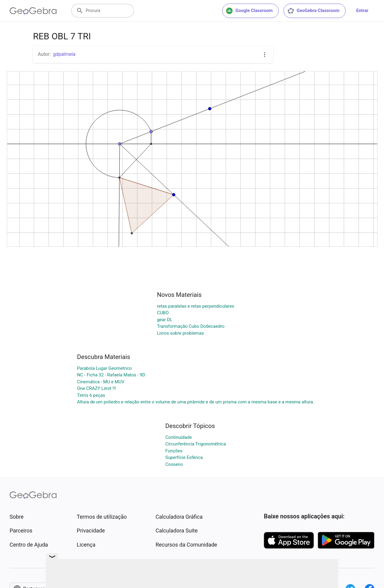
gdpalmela (64, 54)
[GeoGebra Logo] (33, 11)
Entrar (362, 11)
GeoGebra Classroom (313, 11)
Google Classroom (249, 11)
